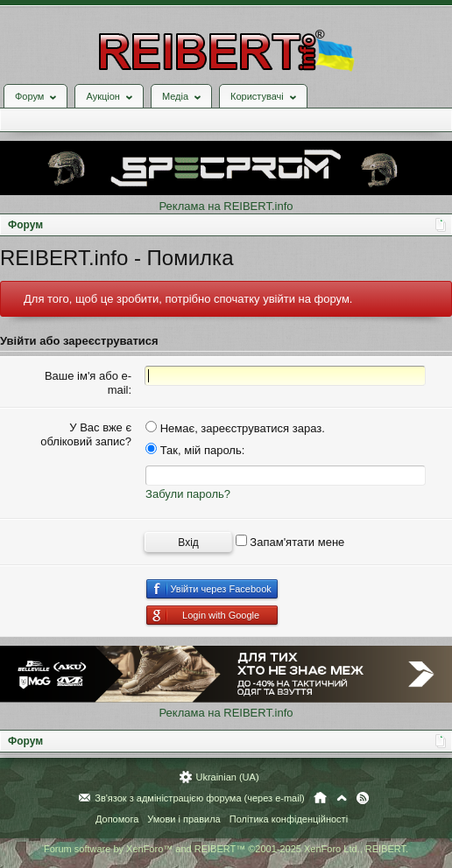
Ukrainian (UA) (227, 777)
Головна (320, 798)
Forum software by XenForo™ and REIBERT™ (226, 849)
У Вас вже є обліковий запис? (86, 435)
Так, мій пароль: (195, 450)
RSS (363, 798)
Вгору (342, 798)
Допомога (117, 819)
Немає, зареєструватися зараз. (235, 428)
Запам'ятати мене (290, 542)
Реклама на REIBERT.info (226, 206)
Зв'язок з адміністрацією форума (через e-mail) (200, 798)
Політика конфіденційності (289, 819)
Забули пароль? (188, 494)
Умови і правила (184, 819)
